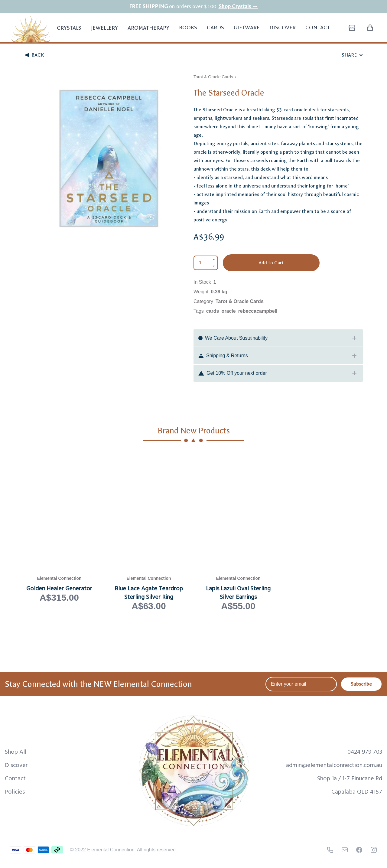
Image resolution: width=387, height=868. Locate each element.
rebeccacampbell (258, 311)
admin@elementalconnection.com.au (334, 765)
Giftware (247, 28)
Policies (15, 791)
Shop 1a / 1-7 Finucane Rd (350, 778)
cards (213, 311)
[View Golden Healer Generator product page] (59, 532)
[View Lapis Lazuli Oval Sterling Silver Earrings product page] (238, 532)
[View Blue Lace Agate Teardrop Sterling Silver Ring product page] (149, 532)
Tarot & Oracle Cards (213, 77)
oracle (229, 311)
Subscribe (361, 684)
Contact (318, 28)
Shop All (16, 751)
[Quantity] (202, 263)
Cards (215, 28)
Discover (283, 28)
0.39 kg (219, 292)
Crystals (69, 31)
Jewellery (104, 31)
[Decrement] (214, 266)
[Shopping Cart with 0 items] (370, 28)
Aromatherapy (148, 31)
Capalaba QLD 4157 (357, 791)
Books (188, 28)
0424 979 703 (365, 751)
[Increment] (214, 259)
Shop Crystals (238, 7)
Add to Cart (271, 263)
